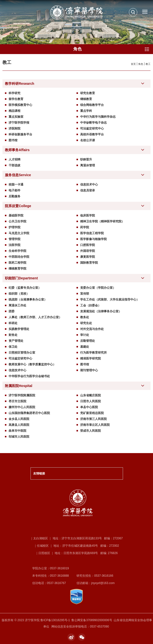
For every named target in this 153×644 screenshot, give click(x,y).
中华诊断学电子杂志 (93, 123)
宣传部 (85, 294)
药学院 (85, 227)
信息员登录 (88, 190)
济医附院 (15, 129)
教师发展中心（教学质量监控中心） (32, 364)
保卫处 (13, 347)
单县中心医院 (89, 407)
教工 (148, 64)
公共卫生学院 (17, 221)
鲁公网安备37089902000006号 (92, 620)
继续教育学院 (17, 269)
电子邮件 (15, 190)
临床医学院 (88, 215)
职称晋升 (86, 159)
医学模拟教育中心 (20, 105)
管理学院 (15, 239)
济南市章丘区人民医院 (95, 425)
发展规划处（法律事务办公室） (101, 311)
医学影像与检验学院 (93, 239)
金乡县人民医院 (19, 419)
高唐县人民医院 (19, 425)
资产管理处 (16, 341)
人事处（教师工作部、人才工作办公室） (35, 317)
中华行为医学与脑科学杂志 (98, 117)
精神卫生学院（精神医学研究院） (102, 221)
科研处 (13, 323)
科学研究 (15, 93)
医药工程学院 (17, 263)
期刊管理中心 (89, 370)
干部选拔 (15, 165)
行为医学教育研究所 (93, 353)
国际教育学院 (89, 263)
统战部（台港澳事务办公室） (28, 300)
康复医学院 (88, 257)
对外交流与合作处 (92, 329)
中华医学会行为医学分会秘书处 (29, 376)
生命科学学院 (17, 251)
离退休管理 (88, 165)
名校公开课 (88, 140)
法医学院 (15, 245)
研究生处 (86, 323)
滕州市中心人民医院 (22, 407)
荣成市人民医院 (91, 431)
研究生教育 (88, 93)
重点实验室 (16, 117)
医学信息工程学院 (92, 233)
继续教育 (86, 99)
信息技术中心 (89, 185)
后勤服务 (15, 196)
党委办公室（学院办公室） (98, 288)
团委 (12, 311)
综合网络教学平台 (92, 105)
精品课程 (15, 111)
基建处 (85, 347)
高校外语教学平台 (92, 134)
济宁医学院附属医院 (22, 395)
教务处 (85, 317)
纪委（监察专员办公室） (25, 288)
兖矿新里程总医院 (92, 413)
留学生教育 (16, 99)
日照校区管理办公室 (22, 353)
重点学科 (86, 111)
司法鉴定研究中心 (92, 129)
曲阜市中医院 (17, 431)
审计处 (85, 335)
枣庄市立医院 (17, 401)
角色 (141, 64)
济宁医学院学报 (19, 123)
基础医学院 (16, 215)
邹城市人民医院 (19, 437)
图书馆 (13, 140)
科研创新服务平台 (20, 134)
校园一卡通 (16, 185)
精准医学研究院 (91, 358)
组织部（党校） (19, 294)
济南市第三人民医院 (93, 419)
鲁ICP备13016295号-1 (55, 620)
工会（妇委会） (91, 305)
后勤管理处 (88, 341)
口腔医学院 (88, 245)
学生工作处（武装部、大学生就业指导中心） (110, 300)
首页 (133, 64)
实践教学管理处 (19, 329)
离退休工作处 (17, 305)
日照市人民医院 (91, 401)
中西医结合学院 (19, 257)
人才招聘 (15, 159)
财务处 (13, 335)
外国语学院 (88, 251)
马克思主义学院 (19, 233)
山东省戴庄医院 (91, 395)
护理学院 (15, 227)
